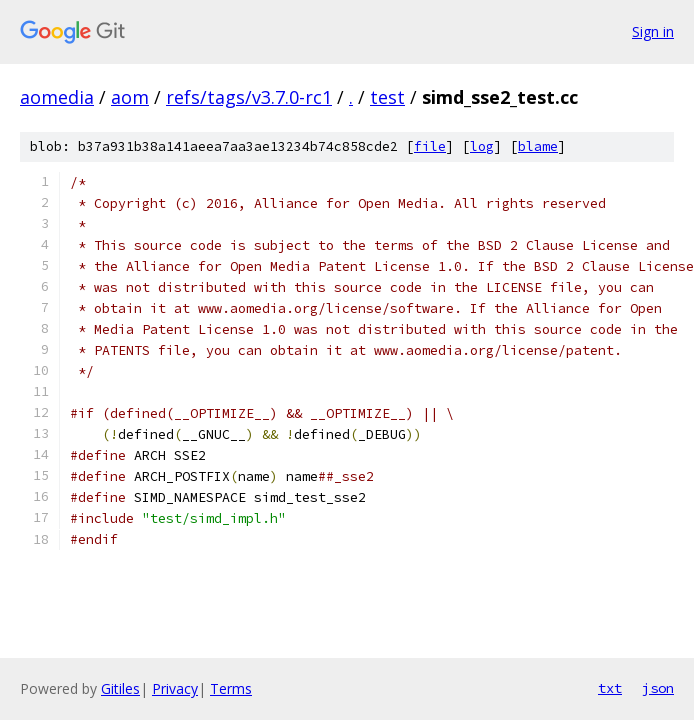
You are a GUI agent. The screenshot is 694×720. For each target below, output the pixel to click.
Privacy (175, 688)
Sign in (653, 31)
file (430, 146)
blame (538, 146)
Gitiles (120, 688)
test (387, 97)
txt (610, 688)
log (482, 146)
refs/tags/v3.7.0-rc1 (249, 97)
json (658, 688)
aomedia (57, 97)
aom (130, 97)
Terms (231, 688)
